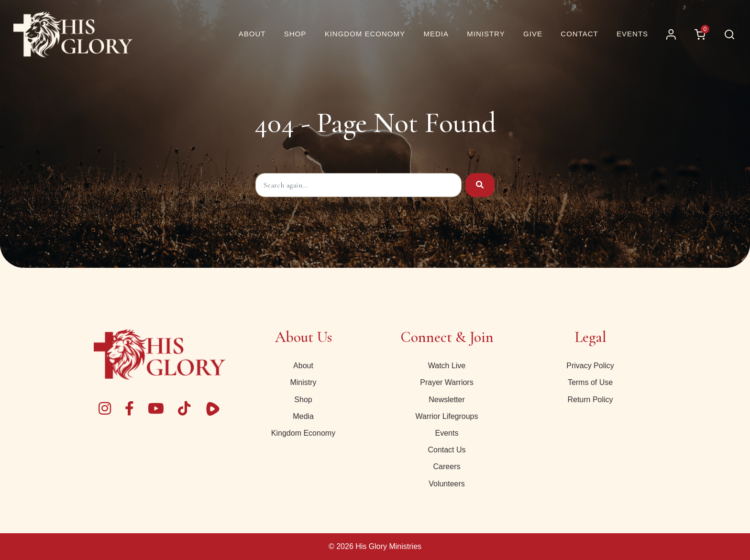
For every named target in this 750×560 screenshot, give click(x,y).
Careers (447, 467)
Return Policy (590, 400)
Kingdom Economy (303, 433)
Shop (303, 400)
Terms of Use (590, 382)
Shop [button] (295, 34)
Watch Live (447, 366)
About (303, 366)
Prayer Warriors (447, 382)
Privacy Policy (590, 366)
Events (632, 34)
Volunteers (447, 484)
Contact (579, 34)
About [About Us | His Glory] (252, 34)
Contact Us (447, 450)
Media (303, 416)
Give (533, 34)
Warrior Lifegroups (447, 416)
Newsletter (447, 400)
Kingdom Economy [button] (365, 34)
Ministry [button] (486, 34)
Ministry (303, 382)
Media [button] (436, 34)
